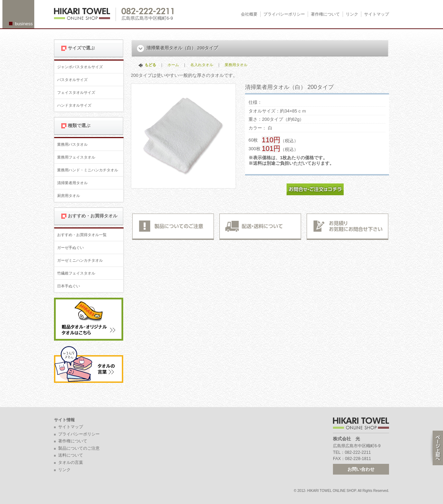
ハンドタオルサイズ (74, 105)
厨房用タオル (69, 196)
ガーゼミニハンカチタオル (80, 260)
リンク (352, 14)
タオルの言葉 (71, 462)
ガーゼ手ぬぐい (70, 247)
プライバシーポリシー (284, 14)
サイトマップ (377, 14)
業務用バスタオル (72, 144)
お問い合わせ (361, 469)
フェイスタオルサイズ (76, 92)
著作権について (325, 14)
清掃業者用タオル (72, 183)
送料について (71, 455)
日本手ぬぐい (69, 286)
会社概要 (249, 14)
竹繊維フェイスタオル (76, 273)
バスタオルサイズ (72, 80)
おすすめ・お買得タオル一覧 (82, 235)
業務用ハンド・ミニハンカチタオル (88, 170)
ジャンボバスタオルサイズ (80, 67)
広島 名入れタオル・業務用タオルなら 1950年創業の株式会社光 (85, 14)
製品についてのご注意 (79, 448)
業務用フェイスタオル (76, 157)
